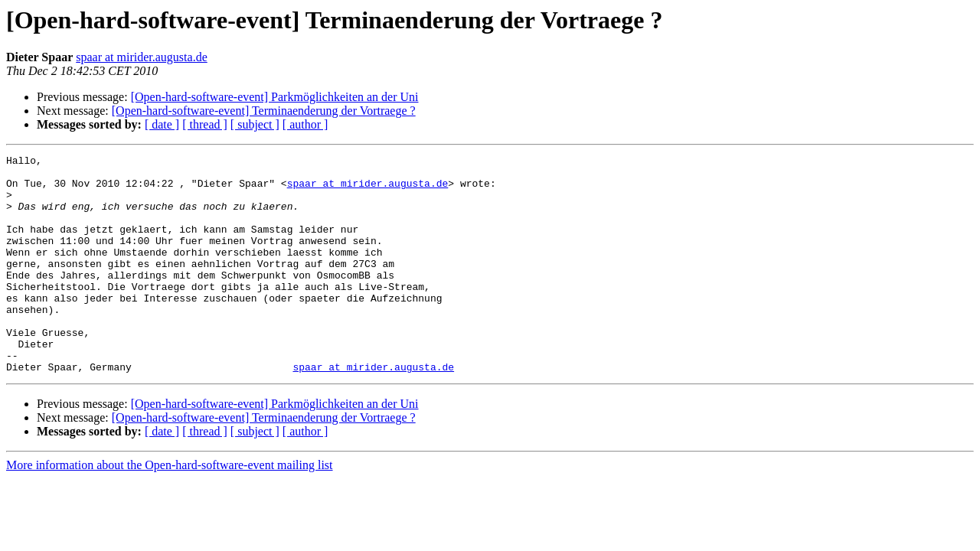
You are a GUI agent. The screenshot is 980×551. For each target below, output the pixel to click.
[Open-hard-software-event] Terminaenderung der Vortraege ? (264, 111)
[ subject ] (255, 124)
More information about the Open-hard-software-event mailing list (170, 509)
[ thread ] (205, 124)
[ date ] (162, 124)
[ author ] (305, 124)
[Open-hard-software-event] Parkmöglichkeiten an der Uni (275, 97)
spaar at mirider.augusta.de (142, 57)
